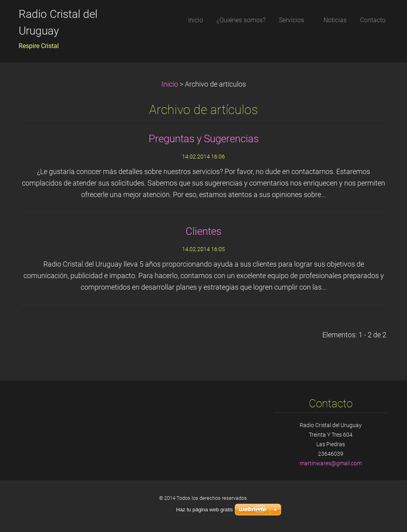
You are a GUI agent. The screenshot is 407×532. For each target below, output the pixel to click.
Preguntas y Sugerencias (204, 139)
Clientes (203, 231)
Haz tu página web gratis (204, 510)
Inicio (170, 84)
